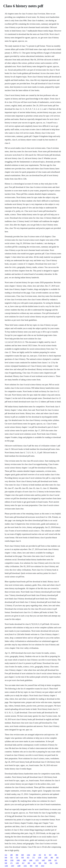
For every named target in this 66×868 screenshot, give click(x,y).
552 (51, 863)
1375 (37, 860)
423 (28, 858)
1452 (25, 866)
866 (6, 860)
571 (34, 858)
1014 (43, 866)
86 (45, 855)
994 (31, 866)
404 (29, 863)
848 (23, 855)
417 (23, 863)
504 (45, 863)
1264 (6, 866)
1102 (28, 855)
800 (17, 855)
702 (17, 858)
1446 (31, 860)
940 (6, 858)
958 (23, 858)
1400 (18, 860)
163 (56, 860)
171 (11, 863)
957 (50, 855)
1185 (17, 863)
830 (37, 866)
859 (40, 863)
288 (11, 855)
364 (34, 855)
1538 (40, 858)
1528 (12, 860)
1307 (13, 866)
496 (56, 855)
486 (52, 858)
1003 (24, 860)
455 (40, 855)
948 (6, 863)
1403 (43, 860)
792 (11, 858)
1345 (46, 858)
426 (57, 858)
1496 (50, 860)
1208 (19, 866)
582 (56, 863)
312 (6, 855)
